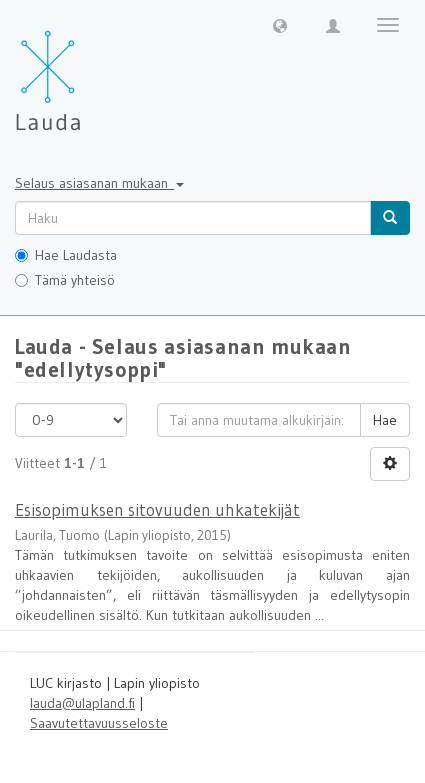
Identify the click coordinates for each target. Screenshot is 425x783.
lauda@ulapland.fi (82, 703)
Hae (385, 420)
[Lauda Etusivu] (90, 70)
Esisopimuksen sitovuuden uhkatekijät (157, 509)
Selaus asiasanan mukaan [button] (99, 183)
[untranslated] (193, 218)
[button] (280, 25)
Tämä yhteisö (65, 280)
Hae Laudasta (66, 255)
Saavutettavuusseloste (99, 723)
